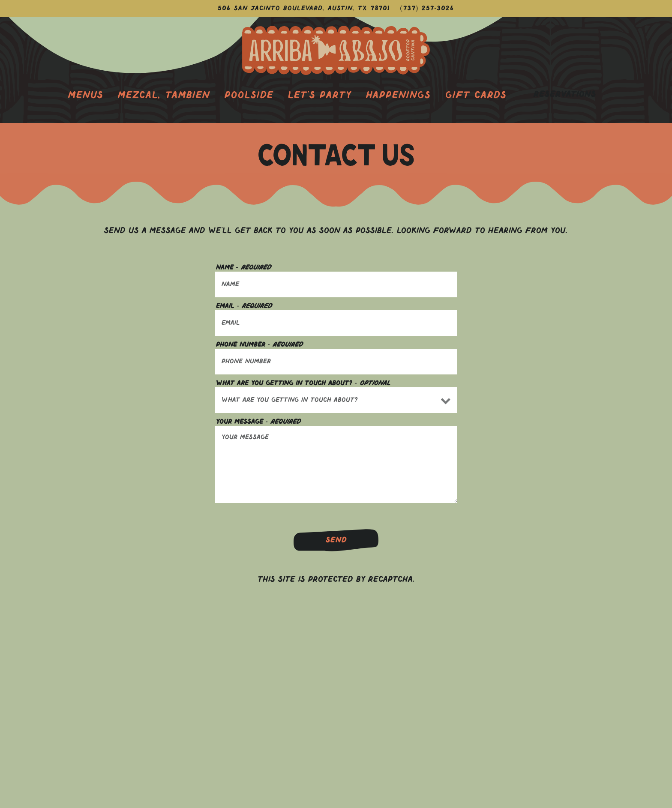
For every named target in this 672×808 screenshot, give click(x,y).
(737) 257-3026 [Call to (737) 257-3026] (427, 9)
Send (336, 540)
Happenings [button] (398, 96)
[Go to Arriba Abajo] (304, 9)
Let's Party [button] (320, 96)
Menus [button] (86, 96)
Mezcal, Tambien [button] (164, 96)
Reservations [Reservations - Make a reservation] (565, 95)
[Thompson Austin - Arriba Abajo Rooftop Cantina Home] (336, 50)
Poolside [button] (249, 96)
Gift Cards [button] (476, 96)
